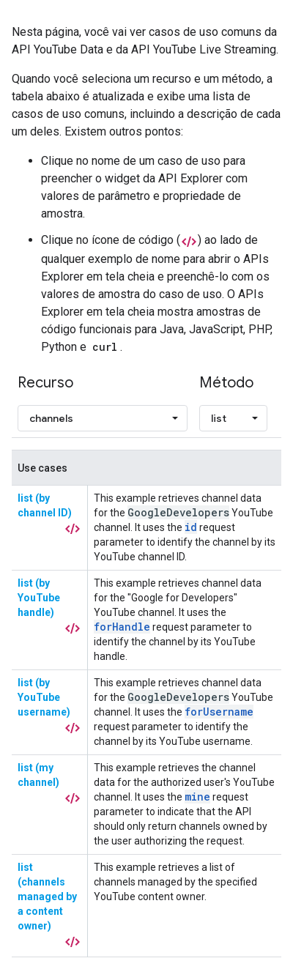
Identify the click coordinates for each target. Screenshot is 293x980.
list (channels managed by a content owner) (47, 897)
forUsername (219, 712)
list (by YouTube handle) (39, 598)
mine (197, 797)
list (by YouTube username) (44, 697)
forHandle (122, 627)
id (191, 527)
